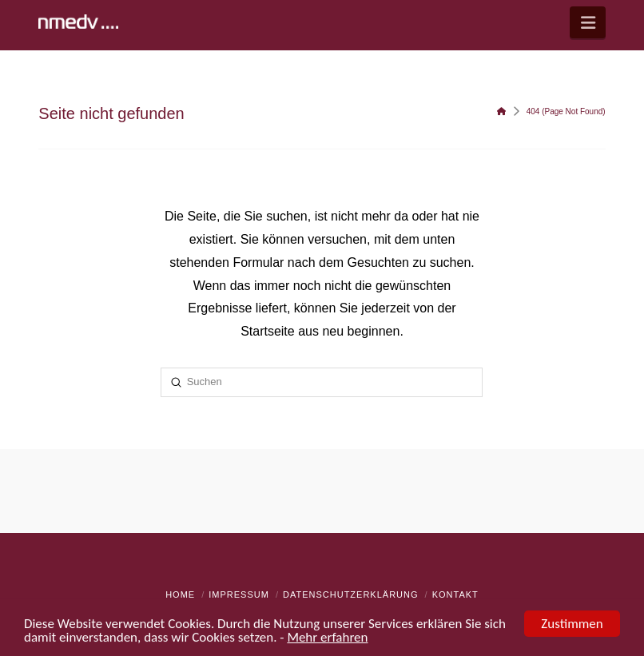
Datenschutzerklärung (351, 594)
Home (180, 594)
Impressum (239, 594)
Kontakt (455, 594)
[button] (587, 22)
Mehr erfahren (327, 639)
